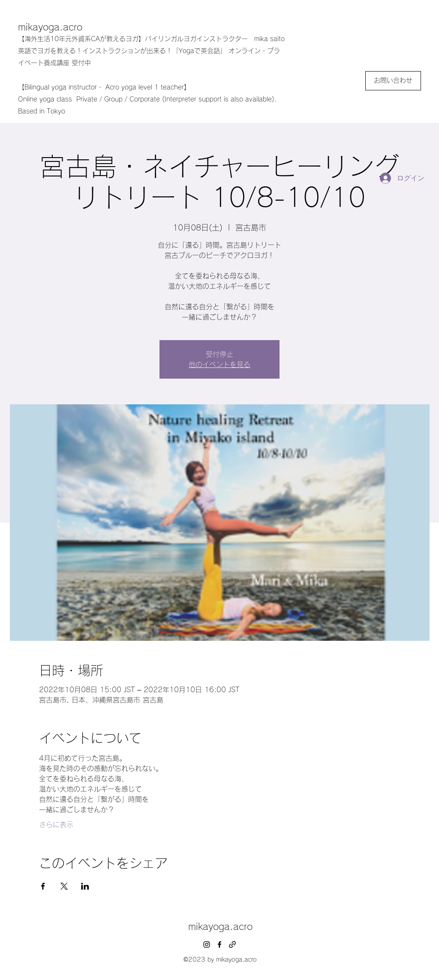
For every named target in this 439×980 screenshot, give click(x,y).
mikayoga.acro (50, 27)
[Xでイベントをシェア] (64, 886)
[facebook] (219, 944)
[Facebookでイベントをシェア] (43, 886)
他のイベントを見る (219, 365)
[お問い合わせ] (393, 81)
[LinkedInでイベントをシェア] (85, 886)
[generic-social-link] (232, 944)
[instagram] (207, 944)
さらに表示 (56, 825)
